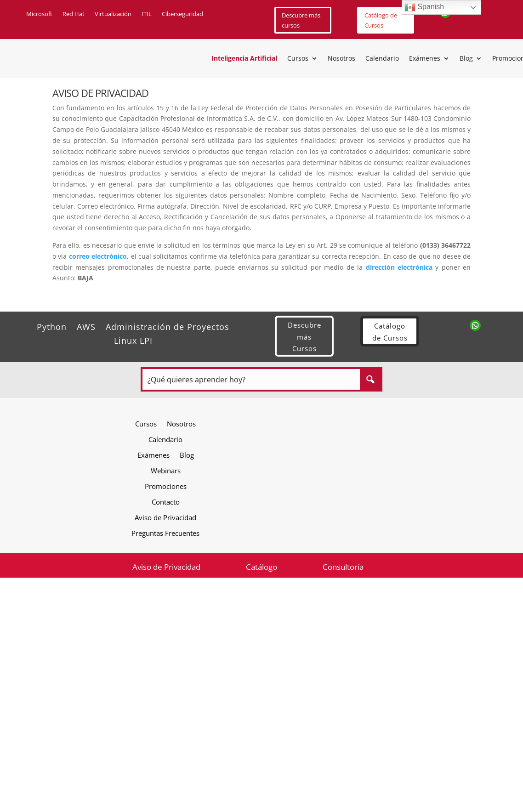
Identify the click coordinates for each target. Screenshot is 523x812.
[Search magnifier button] (370, 379)
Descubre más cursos (301, 20)
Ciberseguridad (182, 14)
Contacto (166, 502)
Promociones (166, 486)
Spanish (424, 7)
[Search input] (252, 379)
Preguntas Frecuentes (165, 533)
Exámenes (425, 59)
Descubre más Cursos (304, 337)
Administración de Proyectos (168, 326)
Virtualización (113, 14)
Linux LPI (133, 339)
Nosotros (341, 59)
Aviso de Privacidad (165, 517)
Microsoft (39, 14)
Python (52, 326)
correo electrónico (98, 256)
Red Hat (74, 14)
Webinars (166, 470)
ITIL (147, 14)
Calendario (382, 59)
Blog (466, 59)
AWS (86, 326)
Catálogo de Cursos (381, 20)
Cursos (298, 59)
